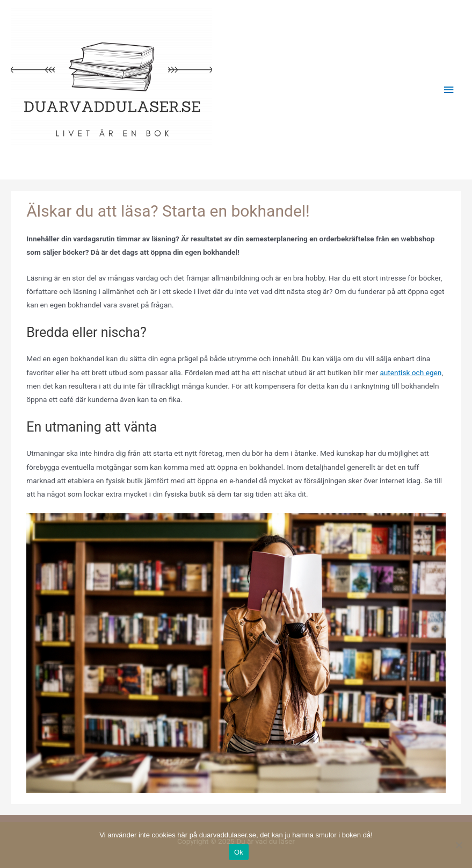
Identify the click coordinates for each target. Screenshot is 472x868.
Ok (239, 852)
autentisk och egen (411, 372)
